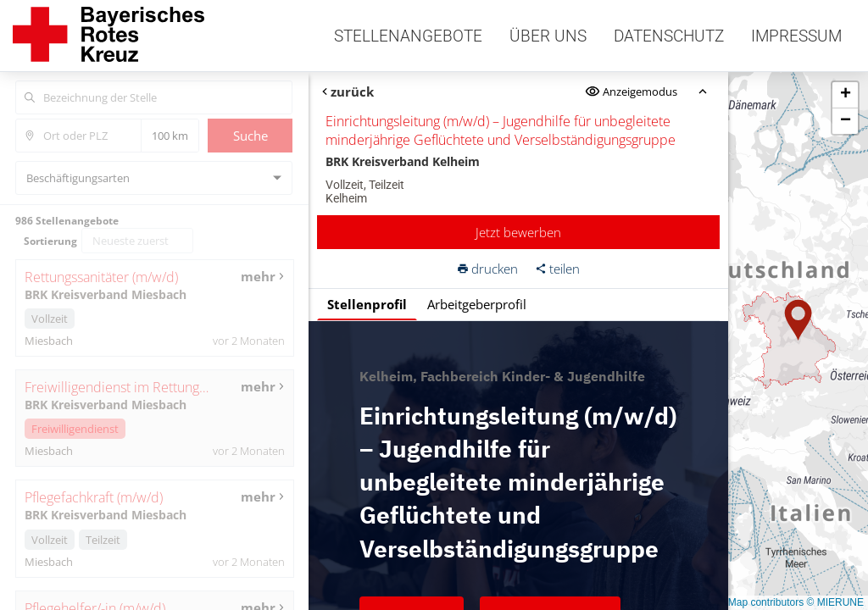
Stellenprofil (366, 304)
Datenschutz (669, 36)
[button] (798, 320)
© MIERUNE (835, 602)
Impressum (796, 36)
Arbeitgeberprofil (476, 304)
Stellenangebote (408, 36)
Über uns (548, 36)
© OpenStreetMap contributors (734, 602)
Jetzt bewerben (518, 232)
